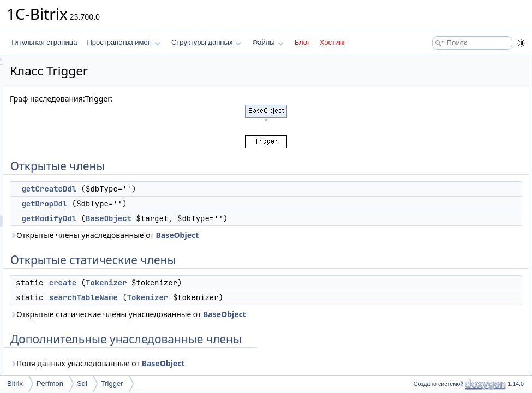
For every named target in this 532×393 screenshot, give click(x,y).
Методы (422, 169)
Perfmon (50, 383)
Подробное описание (443, 157)
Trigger (112, 383)
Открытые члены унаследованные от (241, 235)
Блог (302, 42)
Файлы (268, 42)
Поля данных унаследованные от (234, 363)
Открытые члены (436, 61)
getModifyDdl (185, 218)
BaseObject (245, 218)
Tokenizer (243, 283)
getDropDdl (181, 204)
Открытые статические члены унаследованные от (264, 314)
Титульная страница (44, 42)
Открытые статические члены (456, 109)
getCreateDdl (185, 189)
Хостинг (333, 42)
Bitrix (15, 383)
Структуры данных (206, 42)
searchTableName (220, 297)
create (199, 283)
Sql (82, 383)
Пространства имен (123, 42)
